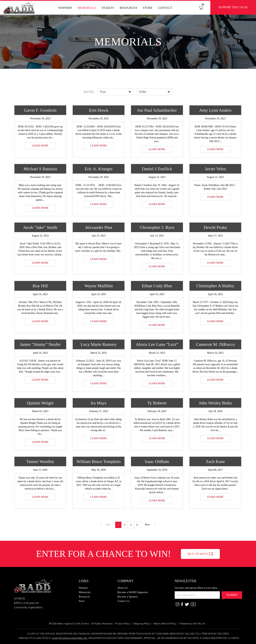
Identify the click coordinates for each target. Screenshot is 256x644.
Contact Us (123, 601)
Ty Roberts (157, 403)
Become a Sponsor (127, 597)
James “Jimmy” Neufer (40, 344)
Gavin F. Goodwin (40, 110)
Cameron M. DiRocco (215, 344)
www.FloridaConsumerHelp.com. (70, 638)
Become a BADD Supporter (133, 592)
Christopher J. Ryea (157, 227)
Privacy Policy (122, 624)
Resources (129, 8)
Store (148, 8)
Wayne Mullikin (99, 286)
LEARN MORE (40, 146)
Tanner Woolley (40, 461)
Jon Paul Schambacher (157, 110)
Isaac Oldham (157, 461)
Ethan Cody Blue (157, 286)
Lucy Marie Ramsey (99, 344)
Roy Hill (40, 286)
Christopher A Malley (215, 286)
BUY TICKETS (198, 554)
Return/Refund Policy (165, 624)
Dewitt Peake (215, 227)
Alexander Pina (99, 227)
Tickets (108, 8)
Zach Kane (215, 461)
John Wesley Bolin (215, 403)
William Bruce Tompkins (99, 461)
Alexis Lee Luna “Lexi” (157, 344)
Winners (65, 8)
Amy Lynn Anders (215, 110)
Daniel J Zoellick (157, 169)
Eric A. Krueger (99, 169)
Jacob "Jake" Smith (40, 227)
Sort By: (89, 92)
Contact (165, 8)
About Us (123, 588)
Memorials (87, 8)
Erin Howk (99, 110)
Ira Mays (99, 403)
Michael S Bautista (40, 169)
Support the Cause (233, 7)
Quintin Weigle (40, 403)
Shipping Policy (142, 624)
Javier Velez (215, 169)
